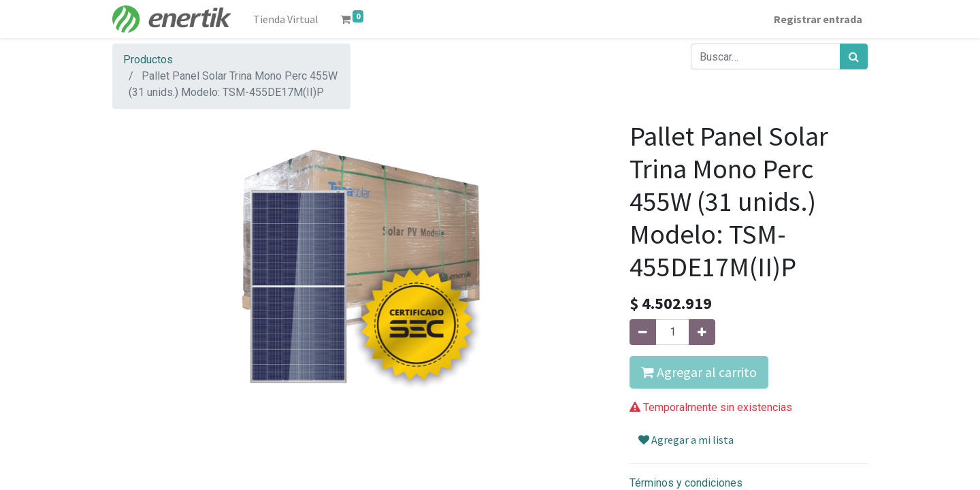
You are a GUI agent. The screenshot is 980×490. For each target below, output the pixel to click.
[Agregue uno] (702, 332)
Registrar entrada (818, 19)
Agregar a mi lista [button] (686, 440)
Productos (148, 60)
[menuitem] (286, 19)
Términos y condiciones (686, 483)
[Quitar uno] (643, 332)
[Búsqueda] (854, 56)
